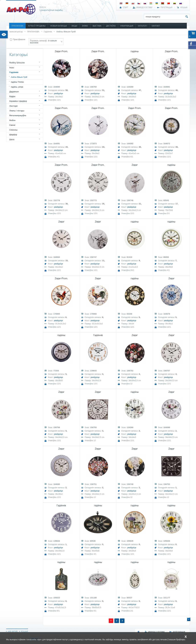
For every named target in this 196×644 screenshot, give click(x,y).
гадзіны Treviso (17, 82)
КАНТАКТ (156, 26)
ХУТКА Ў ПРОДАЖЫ (37, 26)
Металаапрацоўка (18, 115)
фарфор (13, 135)
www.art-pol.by (16, 32)
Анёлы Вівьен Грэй (66, 32)
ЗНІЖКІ (85, 26)
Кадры (12, 96)
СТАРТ (125, 7)
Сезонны (13, 130)
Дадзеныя (14, 92)
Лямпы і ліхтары (17, 111)
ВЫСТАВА (97, 26)
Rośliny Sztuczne (17, 63)
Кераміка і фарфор (18, 101)
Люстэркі (13, 106)
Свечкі (12, 125)
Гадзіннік (48, 32)
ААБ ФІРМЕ (13, 631)
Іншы (12, 68)
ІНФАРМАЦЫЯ (127, 26)
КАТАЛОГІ (142, 26)
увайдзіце (58, 93)
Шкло (12, 139)
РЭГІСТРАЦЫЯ (166, 7)
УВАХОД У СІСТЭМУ (144, 7)
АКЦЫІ (74, 26)
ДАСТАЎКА (111, 26)
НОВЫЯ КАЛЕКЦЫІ (58, 26)
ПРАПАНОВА (17, 26)
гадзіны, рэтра (17, 87)
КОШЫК (184, 7)
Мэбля (12, 120)
